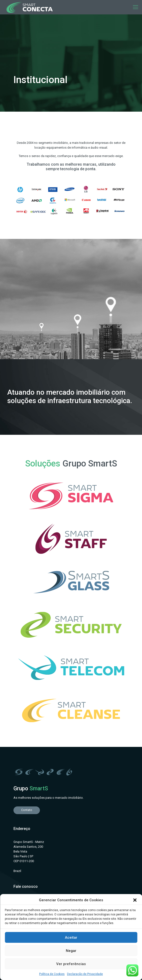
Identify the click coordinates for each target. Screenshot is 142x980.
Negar (71, 951)
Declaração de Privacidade (85, 974)
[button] (135, 900)
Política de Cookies (52, 974)
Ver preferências (71, 964)
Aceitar (71, 938)
